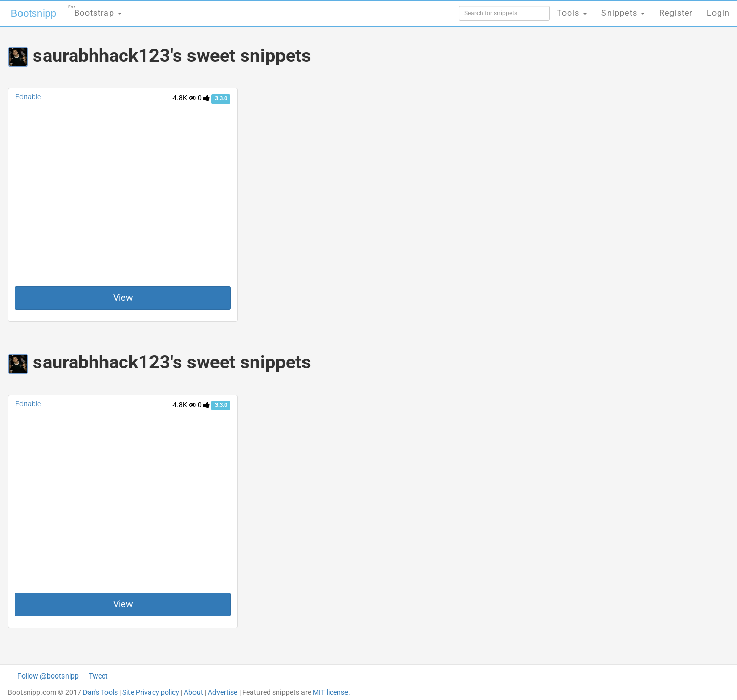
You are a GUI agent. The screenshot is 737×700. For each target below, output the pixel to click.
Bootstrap (95, 10)
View (123, 298)
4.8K (184, 98)
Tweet (98, 676)
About (193, 692)
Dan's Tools (100, 692)
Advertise (223, 692)
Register (676, 13)
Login (718, 13)
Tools (572, 13)
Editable (28, 97)
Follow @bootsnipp (48, 676)
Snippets (623, 13)
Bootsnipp (34, 13)
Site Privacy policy (151, 692)
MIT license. (331, 692)
